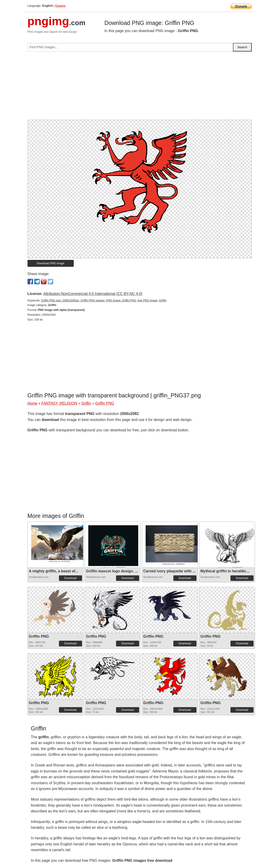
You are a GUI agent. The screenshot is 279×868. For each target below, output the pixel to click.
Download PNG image (51, 263)
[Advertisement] (140, 87)
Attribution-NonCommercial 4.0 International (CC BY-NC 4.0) (93, 294)
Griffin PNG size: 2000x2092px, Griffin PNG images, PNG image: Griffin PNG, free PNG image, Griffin (104, 300)
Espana (60, 6)
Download (70, 578)
